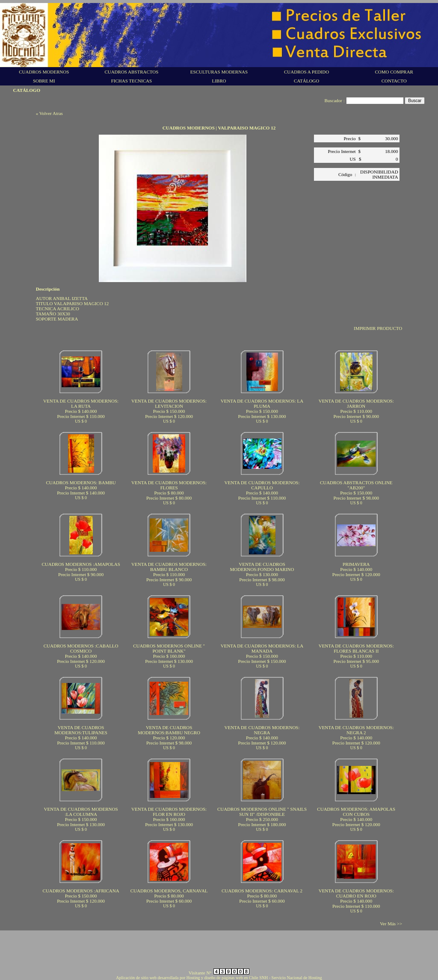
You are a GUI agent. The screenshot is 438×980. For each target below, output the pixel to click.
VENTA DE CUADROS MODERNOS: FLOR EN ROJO (169, 812)
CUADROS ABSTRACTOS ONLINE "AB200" (356, 485)
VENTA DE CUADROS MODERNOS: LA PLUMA (262, 403)
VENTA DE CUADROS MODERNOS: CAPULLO (262, 485)
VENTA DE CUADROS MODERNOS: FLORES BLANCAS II (356, 648)
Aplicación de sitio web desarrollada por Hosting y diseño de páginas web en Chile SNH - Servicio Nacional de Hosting (219, 978)
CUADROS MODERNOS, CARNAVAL (169, 891)
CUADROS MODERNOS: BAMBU (81, 483)
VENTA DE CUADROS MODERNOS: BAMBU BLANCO (169, 567)
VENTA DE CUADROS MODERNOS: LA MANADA (262, 648)
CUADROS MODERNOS (44, 72)
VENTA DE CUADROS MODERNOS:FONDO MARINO (262, 567)
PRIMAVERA (356, 564)
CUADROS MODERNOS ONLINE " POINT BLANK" (169, 648)
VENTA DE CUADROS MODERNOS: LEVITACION (169, 403)
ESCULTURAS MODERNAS (219, 72)
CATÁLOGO (306, 81)
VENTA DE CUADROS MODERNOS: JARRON (356, 403)
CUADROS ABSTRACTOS (131, 72)
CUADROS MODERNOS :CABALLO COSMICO (81, 648)
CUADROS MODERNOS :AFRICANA (81, 891)
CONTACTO (394, 81)
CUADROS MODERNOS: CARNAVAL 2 (262, 891)
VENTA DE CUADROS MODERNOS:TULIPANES (81, 730)
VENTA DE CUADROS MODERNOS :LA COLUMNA (81, 812)
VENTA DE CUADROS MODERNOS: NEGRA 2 (356, 730)
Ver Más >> (391, 924)
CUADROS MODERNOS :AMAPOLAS (81, 564)
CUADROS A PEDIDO (306, 72)
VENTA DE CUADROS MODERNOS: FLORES (169, 485)
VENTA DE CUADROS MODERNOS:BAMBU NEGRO (169, 730)
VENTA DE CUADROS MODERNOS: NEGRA (262, 730)
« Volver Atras (49, 113)
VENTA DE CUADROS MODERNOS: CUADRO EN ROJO (356, 893)
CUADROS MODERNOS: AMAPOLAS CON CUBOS (356, 812)
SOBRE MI (44, 81)
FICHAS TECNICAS (132, 81)
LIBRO (219, 81)
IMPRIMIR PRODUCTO (378, 328)
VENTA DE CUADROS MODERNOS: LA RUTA (81, 403)
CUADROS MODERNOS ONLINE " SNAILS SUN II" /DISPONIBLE (262, 812)
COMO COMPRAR (394, 72)
